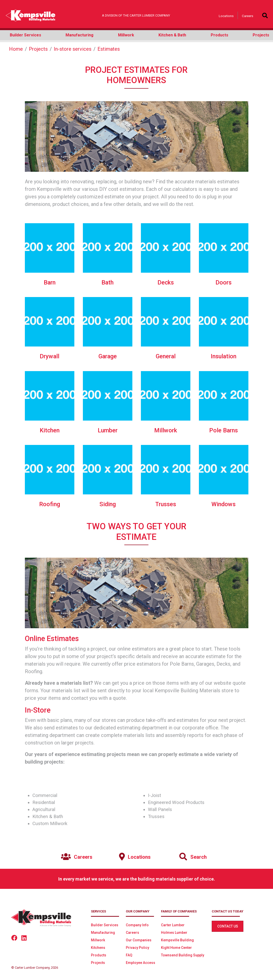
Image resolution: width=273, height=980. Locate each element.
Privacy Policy (138, 948)
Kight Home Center (176, 948)
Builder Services (105, 925)
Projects (38, 49)
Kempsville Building (177, 940)
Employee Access (141, 963)
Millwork (98, 940)
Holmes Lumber (174, 933)
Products (99, 955)
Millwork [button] (126, 35)
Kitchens (98, 948)
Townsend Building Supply (183, 955)
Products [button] (220, 35)
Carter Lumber (173, 925)
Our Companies (139, 940)
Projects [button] (261, 35)
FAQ (129, 955)
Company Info (137, 925)
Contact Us (228, 926)
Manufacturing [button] (79, 35)
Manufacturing (103, 933)
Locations (226, 16)
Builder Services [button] (25, 35)
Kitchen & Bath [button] (172, 35)
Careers (248, 16)
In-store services (73, 49)
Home (16, 49)
